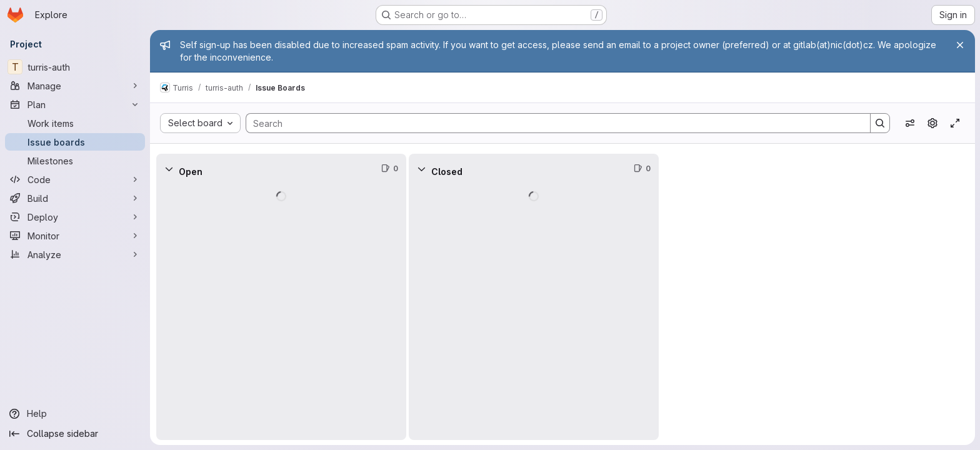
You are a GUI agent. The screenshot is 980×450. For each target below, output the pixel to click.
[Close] (960, 45)
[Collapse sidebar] (75, 434)
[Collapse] (169, 169)
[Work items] (75, 123)
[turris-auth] (75, 67)
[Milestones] (75, 161)
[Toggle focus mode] (955, 123)
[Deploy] (75, 217)
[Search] (552, 123)
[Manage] (75, 86)
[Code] (75, 179)
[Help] (75, 414)
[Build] (75, 198)
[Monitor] (75, 236)
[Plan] (75, 104)
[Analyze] (75, 254)
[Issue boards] (75, 142)
